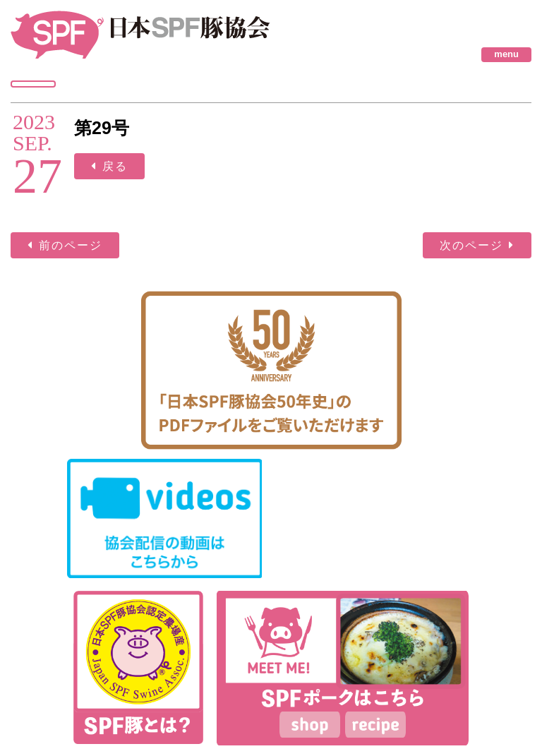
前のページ (71, 245)
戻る (115, 166)
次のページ (471, 245)
